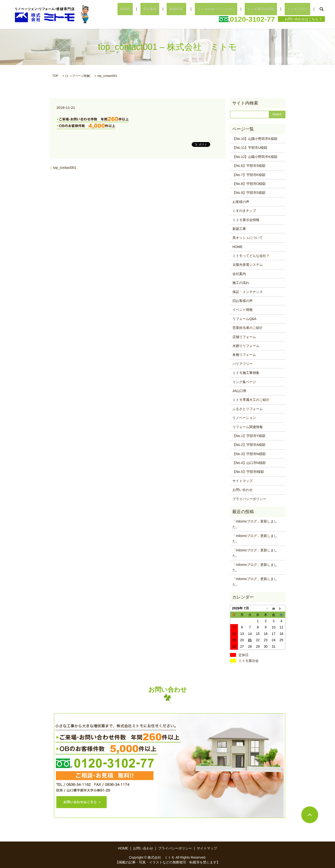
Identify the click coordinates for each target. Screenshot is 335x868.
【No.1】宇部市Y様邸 (249, 436)
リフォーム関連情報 (248, 427)
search (321, 9)
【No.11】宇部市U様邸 (250, 148)
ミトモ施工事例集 (246, 373)
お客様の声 (241, 202)
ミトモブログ (300, 9)
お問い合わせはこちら (302, 19)
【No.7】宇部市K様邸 (249, 175)
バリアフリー (243, 364)
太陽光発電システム (248, 265)
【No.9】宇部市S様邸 (249, 193)
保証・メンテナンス (248, 292)
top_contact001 (65, 168)
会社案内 (171, 9)
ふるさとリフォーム (248, 409)
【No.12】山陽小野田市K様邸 (255, 157)
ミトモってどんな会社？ (251, 256)
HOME (151, 9)
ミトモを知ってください (229, 9)
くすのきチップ (244, 211)
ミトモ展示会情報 (269, 9)
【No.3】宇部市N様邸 (249, 454)
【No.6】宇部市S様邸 (249, 166)
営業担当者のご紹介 (248, 328)
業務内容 (192, 9)
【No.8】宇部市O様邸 (249, 184)
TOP (55, 76)
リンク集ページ (244, 382)
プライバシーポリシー (249, 499)
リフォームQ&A (244, 319)
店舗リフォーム (244, 337)
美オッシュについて (248, 238)
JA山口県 (239, 391)
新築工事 (239, 229)
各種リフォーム (244, 355)
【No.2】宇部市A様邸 (249, 445)
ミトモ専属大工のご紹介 (251, 400)
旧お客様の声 (243, 301)
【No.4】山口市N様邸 (249, 463)
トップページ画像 (78, 76)
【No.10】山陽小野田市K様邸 (255, 139)
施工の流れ (241, 283)
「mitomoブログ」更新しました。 (255, 524)
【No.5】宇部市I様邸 (248, 472)
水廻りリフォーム (246, 346)
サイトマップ (243, 481)
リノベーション (244, 418)
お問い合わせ (243, 490)
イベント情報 (243, 310)
